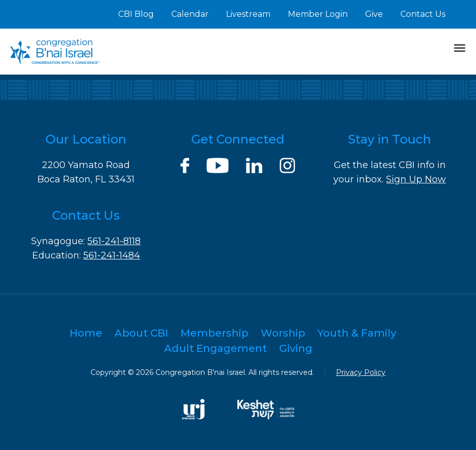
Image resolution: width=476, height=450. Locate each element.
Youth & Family (357, 333)
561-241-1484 (112, 255)
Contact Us (423, 14)
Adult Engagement (216, 348)
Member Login (318, 14)
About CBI (141, 333)
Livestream (248, 14)
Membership (214, 333)
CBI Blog (136, 14)
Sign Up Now (416, 179)
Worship (283, 333)
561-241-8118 (114, 241)
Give (374, 14)
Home (86, 333)
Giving (296, 348)
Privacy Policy (361, 372)
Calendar (190, 14)
